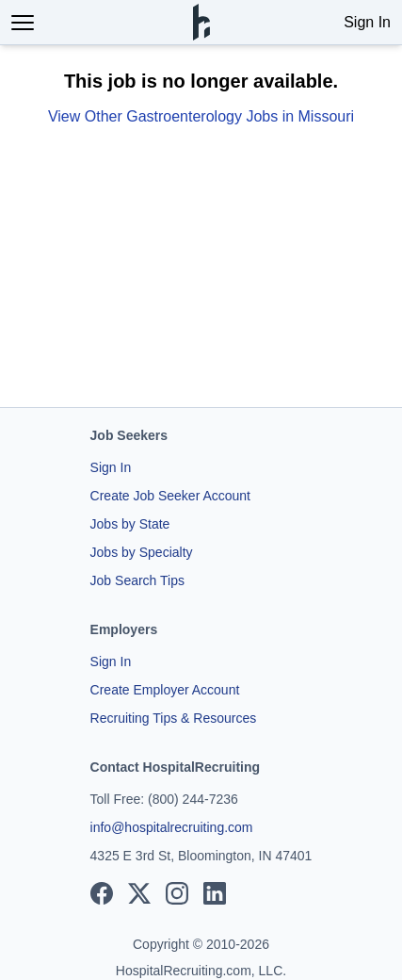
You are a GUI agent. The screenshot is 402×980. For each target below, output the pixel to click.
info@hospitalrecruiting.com (172, 827)
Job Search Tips (137, 580)
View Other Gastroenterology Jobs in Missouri (201, 116)
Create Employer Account (165, 690)
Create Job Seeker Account (170, 496)
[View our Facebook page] (102, 893)
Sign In (367, 22)
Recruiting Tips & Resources (174, 718)
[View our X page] (139, 893)
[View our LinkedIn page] (215, 893)
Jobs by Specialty (142, 552)
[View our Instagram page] (177, 893)
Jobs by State (130, 524)
